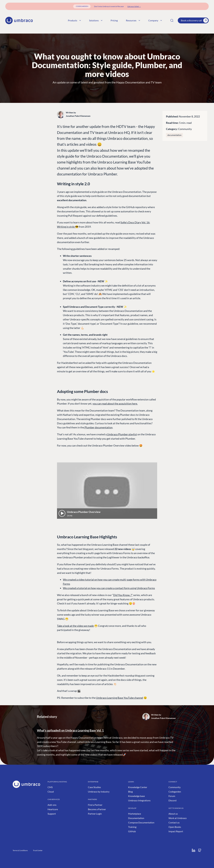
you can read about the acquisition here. (115, 404)
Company (155, 20)
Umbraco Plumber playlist (122, 434)
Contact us (174, 822)
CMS (50, 787)
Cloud (51, 792)
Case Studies (94, 787)
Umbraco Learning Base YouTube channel (120, 698)
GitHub (132, 831)
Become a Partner (97, 809)
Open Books (175, 827)
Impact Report (176, 831)
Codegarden (175, 792)
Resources (133, 20)
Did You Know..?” (123, 595)
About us (173, 814)
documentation (174, 135)
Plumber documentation (98, 427)
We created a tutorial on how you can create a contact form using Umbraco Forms (109, 588)
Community (185, 129)
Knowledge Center (138, 787)
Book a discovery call (194, 20)
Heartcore (53, 809)
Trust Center (38, 850)
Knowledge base (136, 796)
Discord (172, 800)
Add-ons (52, 805)
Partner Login (95, 814)
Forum (172, 796)
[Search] (172, 20)
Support (52, 814)
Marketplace (135, 814)
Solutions (96, 20)
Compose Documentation (141, 822)
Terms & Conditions (20, 850)
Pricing (114, 20)
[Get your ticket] (134, 6)
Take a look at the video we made (75, 626)
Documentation (136, 818)
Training (132, 827)
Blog (130, 792)
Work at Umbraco (178, 818)
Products (74, 20)
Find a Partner (95, 805)
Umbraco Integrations (139, 800)
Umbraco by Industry (99, 792)
